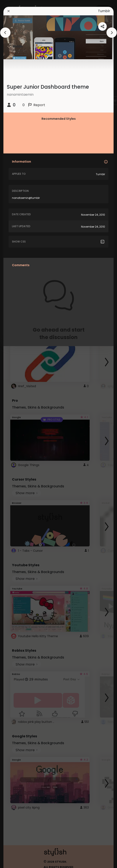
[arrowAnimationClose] (5, 33)
